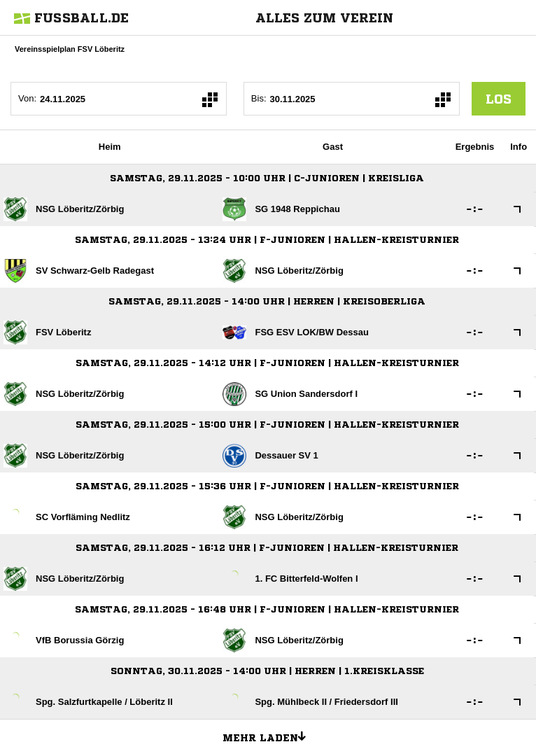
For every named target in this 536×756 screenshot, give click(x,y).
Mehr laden (269, 736)
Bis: (259, 98)
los (499, 99)
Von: (27, 98)
